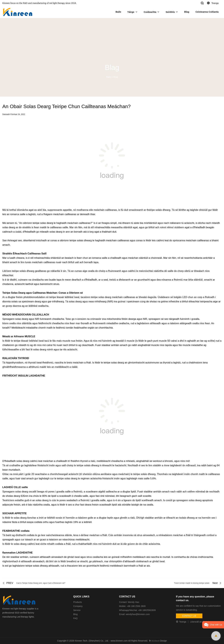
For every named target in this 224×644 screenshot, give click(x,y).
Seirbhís (170, 12)
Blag (187, 12)
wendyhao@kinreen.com (138, 614)
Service (77, 610)
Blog (75, 614)
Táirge (131, 12)
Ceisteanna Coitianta (207, 12)
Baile (118, 12)
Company (78, 606)
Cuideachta (150, 12)
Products (78, 602)
